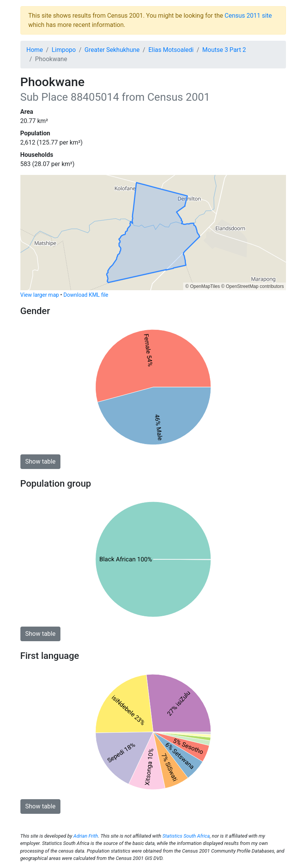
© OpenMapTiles (202, 286)
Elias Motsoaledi (171, 50)
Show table (41, 461)
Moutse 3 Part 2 (224, 50)
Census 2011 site (248, 16)
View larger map (40, 295)
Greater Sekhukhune (112, 50)
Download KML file (86, 295)
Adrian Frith (86, 836)
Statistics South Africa (186, 836)
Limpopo (64, 50)
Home (35, 50)
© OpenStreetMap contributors (253, 286)
